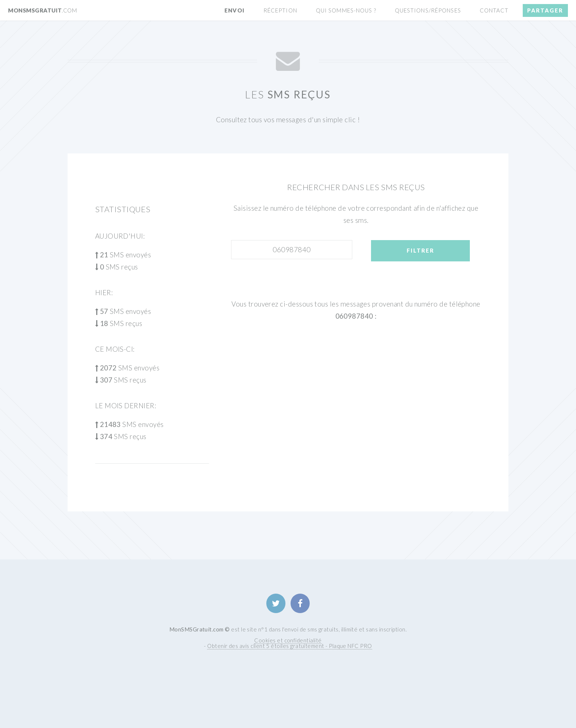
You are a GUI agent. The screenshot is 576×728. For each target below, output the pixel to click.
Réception (280, 10)
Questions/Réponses (428, 10)
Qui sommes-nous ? (346, 10)
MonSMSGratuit (42, 10)
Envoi (235, 10)
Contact (494, 10)
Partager (545, 10)
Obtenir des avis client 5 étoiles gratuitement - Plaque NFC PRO (289, 646)
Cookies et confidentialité (288, 640)
